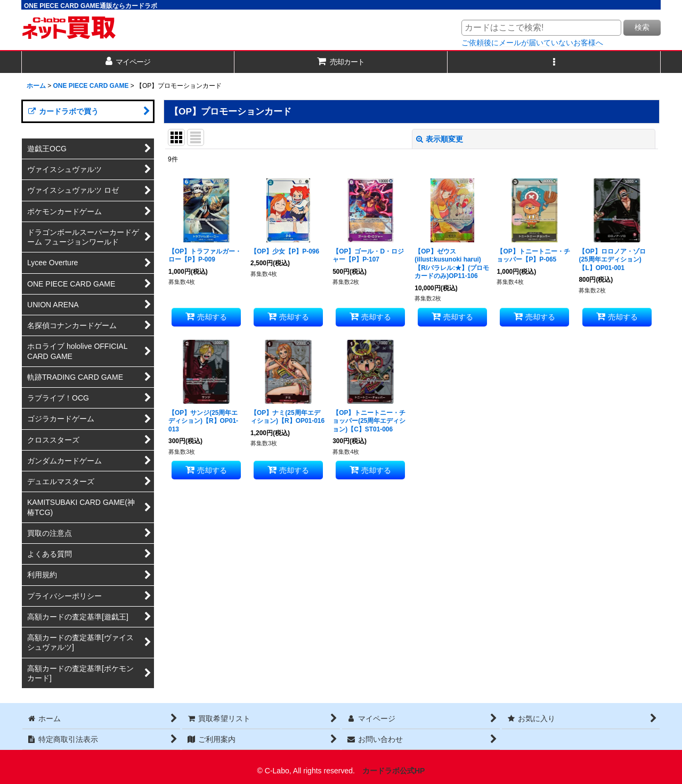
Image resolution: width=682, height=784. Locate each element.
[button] (554, 62)
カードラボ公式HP (394, 771)
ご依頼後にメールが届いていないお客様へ (532, 43)
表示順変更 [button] (440, 139)
